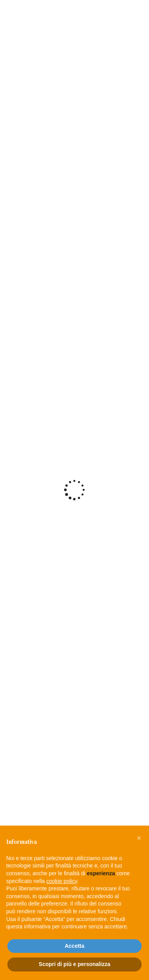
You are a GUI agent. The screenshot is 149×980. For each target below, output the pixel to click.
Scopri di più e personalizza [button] (74, 964)
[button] (139, 838)
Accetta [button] (75, 946)
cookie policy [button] (62, 881)
